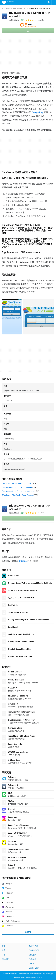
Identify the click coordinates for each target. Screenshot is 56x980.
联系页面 (23, 561)
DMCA (32, 963)
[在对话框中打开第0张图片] (12, 317)
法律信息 (33, 959)
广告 (4, 955)
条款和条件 (34, 946)
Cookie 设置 (34, 968)
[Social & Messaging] (19, 8)
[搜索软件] (49, 2)
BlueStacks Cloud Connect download (17, 487)
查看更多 (28, 932)
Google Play (37, 112)
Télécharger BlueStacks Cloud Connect (18, 495)
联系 (4, 950)
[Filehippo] (8, 2)
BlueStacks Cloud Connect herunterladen (19, 491)
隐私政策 (33, 955)
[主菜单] (54, 2)
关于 (4, 946)
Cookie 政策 (34, 950)
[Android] (8, 8)
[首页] (3, 8)
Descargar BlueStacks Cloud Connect (17, 483)
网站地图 (5, 959)
